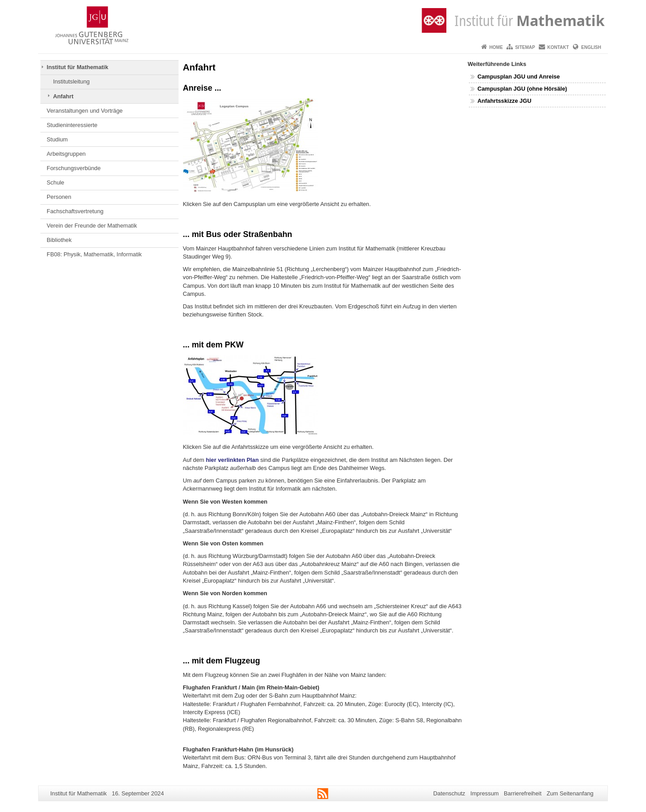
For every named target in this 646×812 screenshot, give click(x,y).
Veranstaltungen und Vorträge (85, 111)
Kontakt (558, 47)
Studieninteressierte (72, 125)
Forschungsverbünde (74, 168)
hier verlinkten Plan (232, 460)
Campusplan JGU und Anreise (519, 77)
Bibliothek (59, 240)
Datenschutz (449, 793)
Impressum (484, 793)
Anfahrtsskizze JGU (504, 101)
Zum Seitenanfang (570, 793)
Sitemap (525, 47)
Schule (55, 182)
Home (496, 47)
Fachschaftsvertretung (75, 211)
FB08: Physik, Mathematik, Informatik (94, 254)
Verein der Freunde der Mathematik (92, 226)
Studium (57, 139)
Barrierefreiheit (523, 793)
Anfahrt (63, 96)
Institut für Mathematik (77, 67)
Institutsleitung (71, 81)
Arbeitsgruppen (66, 154)
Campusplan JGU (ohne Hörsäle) (522, 89)
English (591, 47)
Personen (59, 197)
